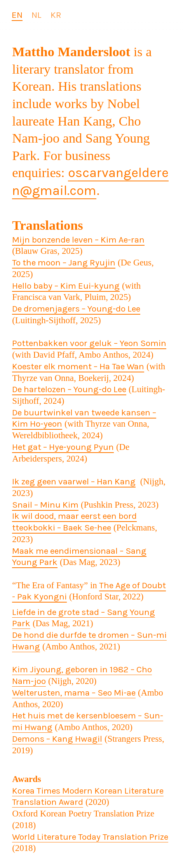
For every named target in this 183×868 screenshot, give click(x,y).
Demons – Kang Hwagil (57, 739)
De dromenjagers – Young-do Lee (76, 309)
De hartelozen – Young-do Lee (69, 389)
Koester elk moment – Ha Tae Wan (78, 366)
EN (17, 15)
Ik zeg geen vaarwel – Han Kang (74, 481)
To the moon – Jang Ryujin (64, 263)
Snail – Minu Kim (45, 505)
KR (56, 15)
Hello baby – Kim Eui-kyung (66, 286)
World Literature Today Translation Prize (90, 837)
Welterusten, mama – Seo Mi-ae (74, 693)
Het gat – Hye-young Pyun (63, 447)
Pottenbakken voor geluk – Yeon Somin (89, 343)
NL (37, 15)
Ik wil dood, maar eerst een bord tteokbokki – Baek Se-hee (74, 522)
